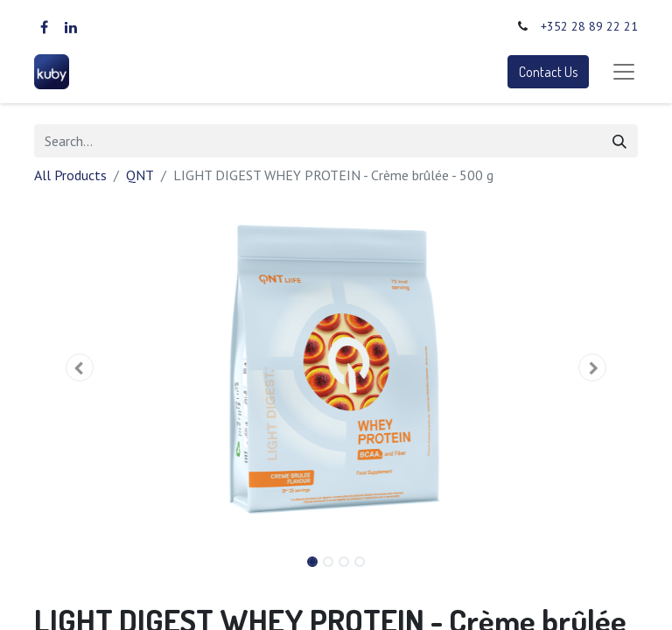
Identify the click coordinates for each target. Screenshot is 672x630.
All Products (70, 175)
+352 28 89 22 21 (589, 26)
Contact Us (548, 72)
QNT (140, 175)
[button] (80, 367)
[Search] (619, 141)
